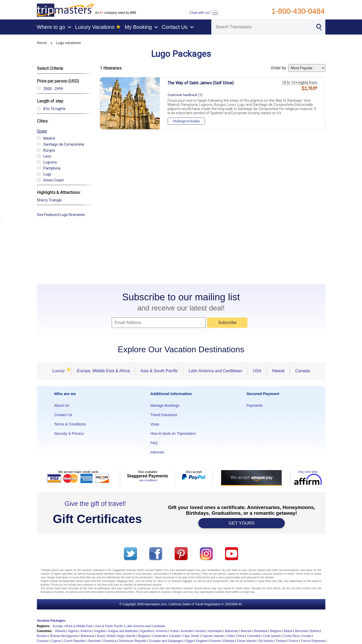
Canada (302, 371)
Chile (230, 636)
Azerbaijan (215, 631)
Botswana (87, 636)
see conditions (148, 480)
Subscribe (227, 323)
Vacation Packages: (51, 621)
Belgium (276, 631)
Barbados (261, 631)
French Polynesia (313, 641)
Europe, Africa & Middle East (73, 626)
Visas (155, 424)
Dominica (110, 641)
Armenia (161, 631)
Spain (42, 131)
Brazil (101, 636)
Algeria (73, 631)
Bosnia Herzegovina (64, 636)
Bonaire (42, 636)
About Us (62, 405)
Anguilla (100, 631)
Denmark (94, 641)
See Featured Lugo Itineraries (61, 215)
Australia (187, 631)
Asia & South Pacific (159, 371)
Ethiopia (229, 641)
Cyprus (56, 641)
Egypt (190, 641)
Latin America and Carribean (146, 626)
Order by (298, 68)
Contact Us (63, 415)
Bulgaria (144, 636)
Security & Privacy (69, 433)
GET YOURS (242, 523)
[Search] (261, 27)
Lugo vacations (68, 43)
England (202, 641)
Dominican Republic (133, 641)
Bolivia (315, 631)
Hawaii (278, 371)
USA (257, 371)
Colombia (254, 636)
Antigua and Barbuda (122, 631)
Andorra (86, 631)
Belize (288, 631)
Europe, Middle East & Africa (103, 371)
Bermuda (301, 631)
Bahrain (246, 631)
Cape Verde (191, 636)
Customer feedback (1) (185, 95)
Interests (157, 452)
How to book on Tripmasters (173, 433)
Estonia (215, 641)
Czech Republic (75, 641)
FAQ (154, 443)
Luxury (60, 371)
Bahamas (232, 631)
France (294, 641)
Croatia (306, 636)
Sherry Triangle (49, 200)
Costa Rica (291, 636)
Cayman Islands (213, 636)
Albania (60, 631)
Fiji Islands (266, 641)
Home (42, 43)
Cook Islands (272, 636)
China (240, 636)
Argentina (146, 631)
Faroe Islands (246, 641)
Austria (200, 631)
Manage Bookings (165, 405)
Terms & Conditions (70, 424)
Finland (281, 641)
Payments (255, 405)
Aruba (174, 631)
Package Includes (186, 121)
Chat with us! (204, 13)
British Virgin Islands (121, 636)
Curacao (43, 641)
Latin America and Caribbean (215, 371)
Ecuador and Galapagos (166, 641)
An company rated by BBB (116, 13)
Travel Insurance (164, 415)
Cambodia (159, 636)
